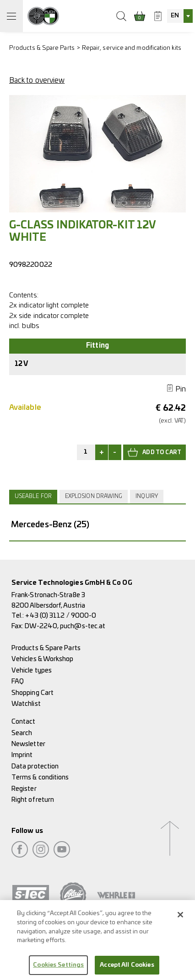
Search (22, 733)
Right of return (33, 800)
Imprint (22, 755)
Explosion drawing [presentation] (94, 496)
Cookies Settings (58, 968)
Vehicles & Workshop (43, 659)
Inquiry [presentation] (147, 496)
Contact (24, 722)
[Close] (180, 918)
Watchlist (26, 704)
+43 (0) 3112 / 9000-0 (61, 616)
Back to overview (37, 80)
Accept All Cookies (127, 968)
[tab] (34, 497)
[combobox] (180, 16)
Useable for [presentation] (33, 496)
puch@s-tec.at (83, 626)
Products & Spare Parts (42, 48)
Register (24, 789)
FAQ (18, 681)
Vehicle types (32, 670)
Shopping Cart (32, 693)
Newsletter (28, 744)
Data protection (35, 766)
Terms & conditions (40, 777)
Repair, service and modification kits (132, 48)
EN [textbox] (175, 16)
